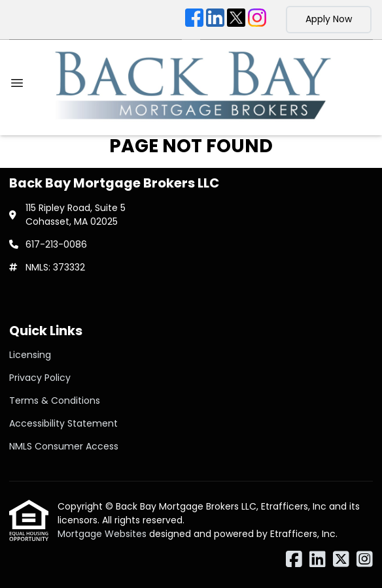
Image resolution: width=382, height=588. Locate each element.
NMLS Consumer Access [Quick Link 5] (64, 446)
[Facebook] (194, 20)
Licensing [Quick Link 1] (30, 355)
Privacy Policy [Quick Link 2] (40, 378)
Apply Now (329, 19)
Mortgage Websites (103, 534)
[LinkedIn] (215, 20)
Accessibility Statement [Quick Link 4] (63, 423)
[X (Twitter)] (236, 20)
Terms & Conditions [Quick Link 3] (55, 400)
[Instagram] (257, 20)
